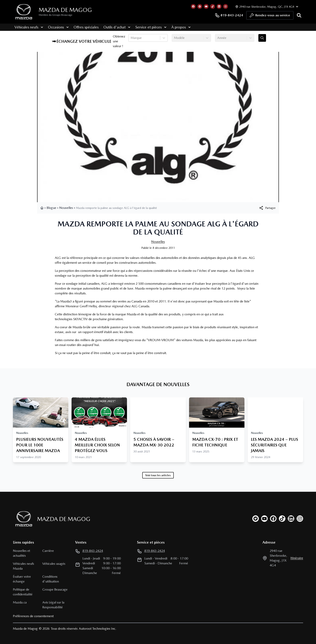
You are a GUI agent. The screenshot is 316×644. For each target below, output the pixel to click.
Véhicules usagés (54, 564)
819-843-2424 (229, 15)
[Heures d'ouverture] (266, 7)
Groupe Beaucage (55, 589)
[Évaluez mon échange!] (262, 38)
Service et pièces (149, 27)
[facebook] (273, 519)
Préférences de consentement (33, 616)
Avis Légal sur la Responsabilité (53, 605)
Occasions (57, 27)
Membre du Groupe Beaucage (56, 15)
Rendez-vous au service (270, 16)
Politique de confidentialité (23, 592)
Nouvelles (66, 208)
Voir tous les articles (158, 475)
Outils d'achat (115, 27)
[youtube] (264, 519)
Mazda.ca (20, 602)
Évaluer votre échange (22, 579)
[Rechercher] (299, 15)
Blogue (51, 208)
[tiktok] (282, 519)
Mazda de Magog (65, 10)
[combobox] (131, 38)
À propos (179, 27)
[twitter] (256, 519)
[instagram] (300, 519)
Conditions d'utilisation (51, 579)
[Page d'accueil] (23, 519)
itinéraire (297, 558)
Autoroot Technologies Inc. (98, 629)
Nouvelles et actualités (21, 553)
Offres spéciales (84, 27)
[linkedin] (291, 519)
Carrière (48, 551)
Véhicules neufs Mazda (23, 566)
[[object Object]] (267, 208)
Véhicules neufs (27, 27)
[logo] (24, 12)
